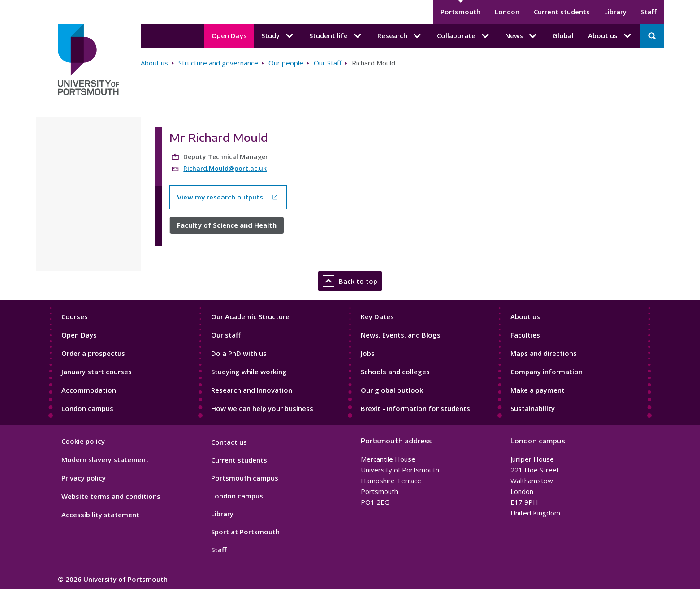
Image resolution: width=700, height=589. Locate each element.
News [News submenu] (522, 36)
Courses (75, 316)
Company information (547, 372)
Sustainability (533, 408)
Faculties (525, 335)
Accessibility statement (100, 515)
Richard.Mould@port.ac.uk (225, 168)
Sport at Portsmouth (245, 532)
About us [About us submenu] (610, 36)
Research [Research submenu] (400, 36)
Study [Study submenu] (278, 36)
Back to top (350, 281)
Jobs (368, 353)
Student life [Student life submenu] (336, 36)
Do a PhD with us (239, 353)
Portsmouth (460, 12)
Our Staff (328, 63)
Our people (286, 63)
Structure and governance (218, 63)
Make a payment (538, 390)
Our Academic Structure (250, 316)
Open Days (229, 35)
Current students (562, 12)
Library (615, 12)
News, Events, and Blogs (401, 335)
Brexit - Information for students (415, 408)
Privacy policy (84, 478)
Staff (649, 12)
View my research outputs (220, 197)
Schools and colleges (395, 372)
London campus (87, 408)
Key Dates (377, 316)
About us (154, 63)
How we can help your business (262, 408)
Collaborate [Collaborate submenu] (464, 36)
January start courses (97, 372)
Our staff (226, 335)
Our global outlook (392, 390)
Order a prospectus (93, 353)
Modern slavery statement (105, 459)
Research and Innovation (252, 390)
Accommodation (89, 390)
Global (563, 35)
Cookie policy (83, 441)
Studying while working (249, 372)
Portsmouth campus (245, 478)
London (507, 12)
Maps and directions (544, 353)
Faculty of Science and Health (227, 225)
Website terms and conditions (111, 496)
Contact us (229, 442)
